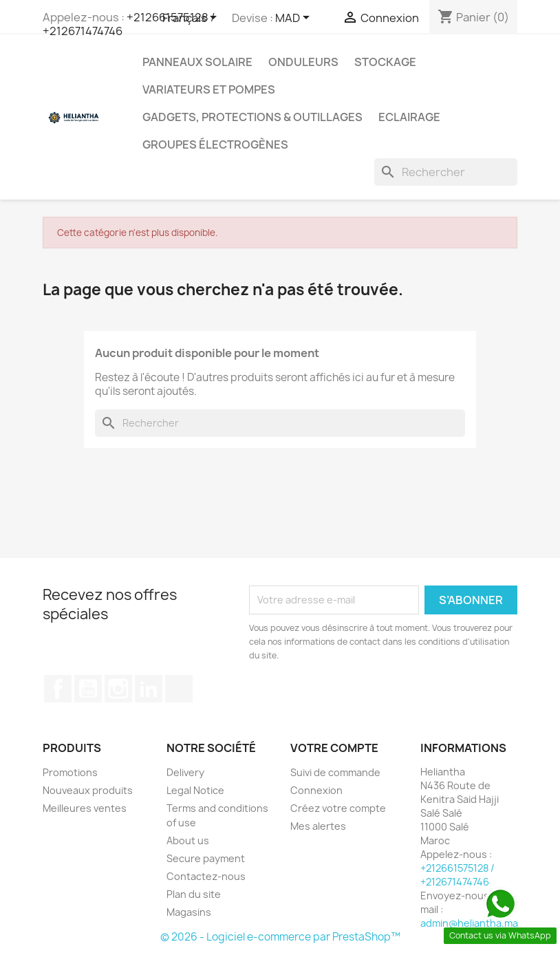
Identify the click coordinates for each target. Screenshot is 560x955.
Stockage (385, 62)
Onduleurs (303, 62)
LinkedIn (149, 689)
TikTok (179, 689)
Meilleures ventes (85, 808)
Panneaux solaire (197, 62)
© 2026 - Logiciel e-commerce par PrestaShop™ (280, 937)
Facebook (58, 689)
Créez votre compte (338, 808)
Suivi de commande (335, 772)
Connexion (316, 790)
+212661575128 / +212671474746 (129, 24)
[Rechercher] (446, 172)
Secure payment (206, 858)
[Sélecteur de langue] (192, 19)
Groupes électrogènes (215, 144)
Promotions (70, 772)
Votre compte (334, 748)
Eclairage (409, 117)
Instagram (118, 689)
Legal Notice (195, 790)
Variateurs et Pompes (209, 89)
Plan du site (194, 894)
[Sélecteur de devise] (295, 19)
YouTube (88, 689)
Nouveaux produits (88, 790)
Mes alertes (318, 826)
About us (188, 840)
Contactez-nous (206, 876)
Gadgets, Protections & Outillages (252, 117)
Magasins (189, 912)
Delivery (185, 772)
